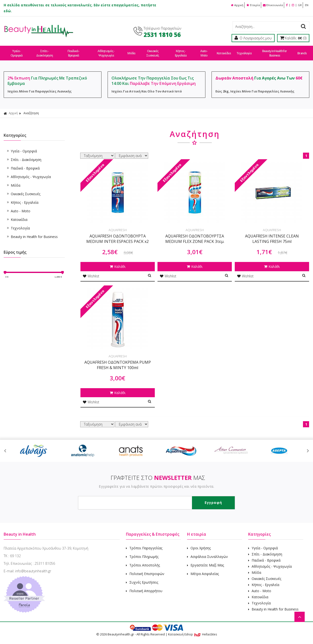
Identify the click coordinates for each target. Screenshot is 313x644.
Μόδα (132, 51)
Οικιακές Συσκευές (153, 51)
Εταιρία (249, 5)
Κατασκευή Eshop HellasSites (192, 630)
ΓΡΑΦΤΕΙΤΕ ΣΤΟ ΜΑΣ (158, 473)
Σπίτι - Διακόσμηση (45, 51)
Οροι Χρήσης (199, 543)
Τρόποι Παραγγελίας (144, 543)
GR (299, 5)
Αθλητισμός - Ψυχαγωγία (106, 51)
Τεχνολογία (243, 51)
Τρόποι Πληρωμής (142, 552)
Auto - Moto (204, 51)
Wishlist (91, 271)
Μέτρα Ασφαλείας (203, 569)
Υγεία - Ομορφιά (17, 51)
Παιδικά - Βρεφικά (74, 51)
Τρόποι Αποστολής (143, 560)
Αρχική (231, 5)
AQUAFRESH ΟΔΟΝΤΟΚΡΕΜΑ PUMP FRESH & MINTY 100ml (118, 360)
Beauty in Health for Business (273, 51)
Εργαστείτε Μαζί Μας (206, 560)
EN (306, 5)
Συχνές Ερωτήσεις (142, 578)
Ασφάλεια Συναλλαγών (207, 552)
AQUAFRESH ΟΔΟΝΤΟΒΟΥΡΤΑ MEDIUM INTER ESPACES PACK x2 (117, 234)
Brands (300, 51)
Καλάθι (118, 262)
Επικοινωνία (270, 5)
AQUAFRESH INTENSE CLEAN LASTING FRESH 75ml (272, 234)
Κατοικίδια (223, 51)
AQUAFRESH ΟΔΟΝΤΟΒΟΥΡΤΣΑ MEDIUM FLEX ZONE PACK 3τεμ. (195, 234)
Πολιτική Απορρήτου (144, 586)
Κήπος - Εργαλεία (181, 51)
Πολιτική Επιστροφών (145, 569)
